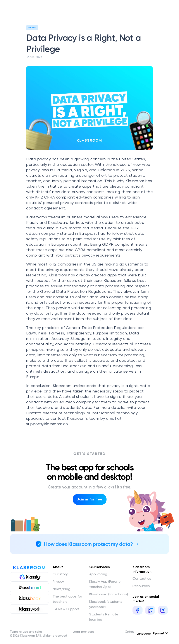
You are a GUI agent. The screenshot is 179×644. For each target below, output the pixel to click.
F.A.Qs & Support (66, 609)
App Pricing (98, 574)
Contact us (142, 578)
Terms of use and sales (26, 632)
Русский (160, 633)
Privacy (58, 581)
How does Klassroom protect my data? (88, 544)
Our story (60, 574)
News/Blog (61, 589)
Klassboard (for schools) (109, 594)
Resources (141, 586)
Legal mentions (84, 632)
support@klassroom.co (47, 424)
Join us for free (90, 499)
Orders (130, 632)
